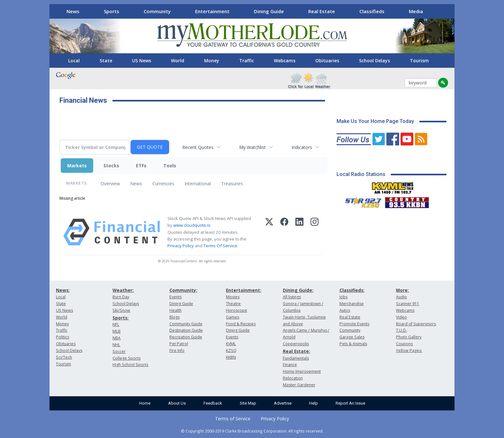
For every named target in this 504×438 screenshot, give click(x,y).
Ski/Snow (121, 310)
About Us (177, 403)
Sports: (121, 318)
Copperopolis (296, 344)
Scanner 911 (408, 304)
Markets (77, 166)
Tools (170, 166)
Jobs (343, 297)
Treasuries (232, 184)
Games (233, 317)
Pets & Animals (353, 344)
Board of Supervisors (416, 324)
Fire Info (177, 350)
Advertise (283, 403)
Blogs (175, 317)
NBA (117, 338)
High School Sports (130, 365)
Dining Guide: (298, 290)
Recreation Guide (186, 337)
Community (157, 11)
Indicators (302, 147)
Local (74, 61)
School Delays (374, 61)
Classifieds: (352, 290)
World (178, 61)
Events (175, 297)
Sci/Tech (64, 357)
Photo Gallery (409, 337)
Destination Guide (186, 330)
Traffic (247, 61)
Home (145, 403)
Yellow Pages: (409, 350)
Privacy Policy (181, 246)
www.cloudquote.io (192, 225)
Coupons (404, 344)
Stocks (111, 166)
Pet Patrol (179, 344)
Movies (233, 297)
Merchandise (352, 304)
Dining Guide (269, 11)
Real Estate (322, 11)
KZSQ (231, 350)
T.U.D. (401, 330)
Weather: (123, 290)
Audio (401, 297)
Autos (345, 310)
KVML (231, 344)
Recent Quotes (198, 147)
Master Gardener (299, 385)
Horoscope (237, 310)
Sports (112, 11)
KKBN (231, 357)
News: (63, 290)
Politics (63, 337)
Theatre (233, 304)
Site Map (248, 403)
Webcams (285, 61)
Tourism (419, 61)
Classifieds (372, 11)
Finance (290, 365)
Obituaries (327, 61)
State (106, 61)
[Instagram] (315, 232)
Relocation (293, 378)
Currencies (163, 184)
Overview (110, 184)
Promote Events (354, 324)
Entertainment (212, 11)
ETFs (141, 166)
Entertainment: (244, 290)
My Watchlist (252, 147)
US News (142, 61)
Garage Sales (352, 337)
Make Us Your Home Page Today (375, 121)
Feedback (213, 403)
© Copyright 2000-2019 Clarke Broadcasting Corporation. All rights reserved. (252, 431)
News (73, 11)
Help (314, 403)
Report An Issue (350, 403)
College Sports (126, 358)
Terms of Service (233, 419)
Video (401, 317)
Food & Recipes (241, 324)
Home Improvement (302, 371)
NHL (116, 345)
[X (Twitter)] (269, 232)
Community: (183, 290)
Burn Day (121, 297)
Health (175, 310)
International (198, 184)
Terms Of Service (220, 246)
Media (416, 11)
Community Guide (186, 324)
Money (212, 61)
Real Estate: (297, 351)
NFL (116, 324)
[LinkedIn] (299, 232)
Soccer (119, 351)
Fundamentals (296, 358)
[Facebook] (284, 232)
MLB (117, 331)
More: (402, 290)
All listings (292, 297)
